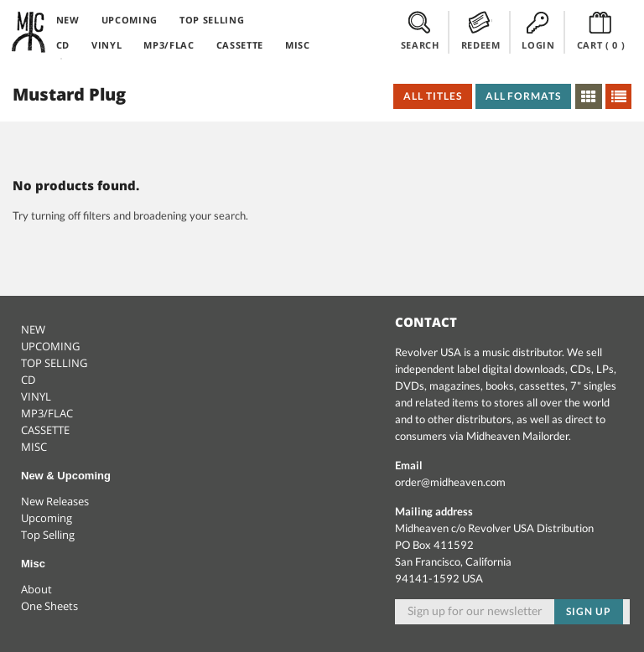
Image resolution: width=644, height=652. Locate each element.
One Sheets (49, 606)
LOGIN (538, 31)
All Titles (433, 96)
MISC (298, 45)
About (36, 589)
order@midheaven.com (450, 482)
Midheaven (29, 32)
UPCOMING (130, 20)
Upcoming (47, 518)
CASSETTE (240, 45)
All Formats (524, 96)
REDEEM (481, 31)
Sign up (589, 611)
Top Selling (48, 535)
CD (63, 45)
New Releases (55, 501)
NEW (68, 20)
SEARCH (420, 31)
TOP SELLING (212, 20)
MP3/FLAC (169, 45)
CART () (601, 31)
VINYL (106, 45)
